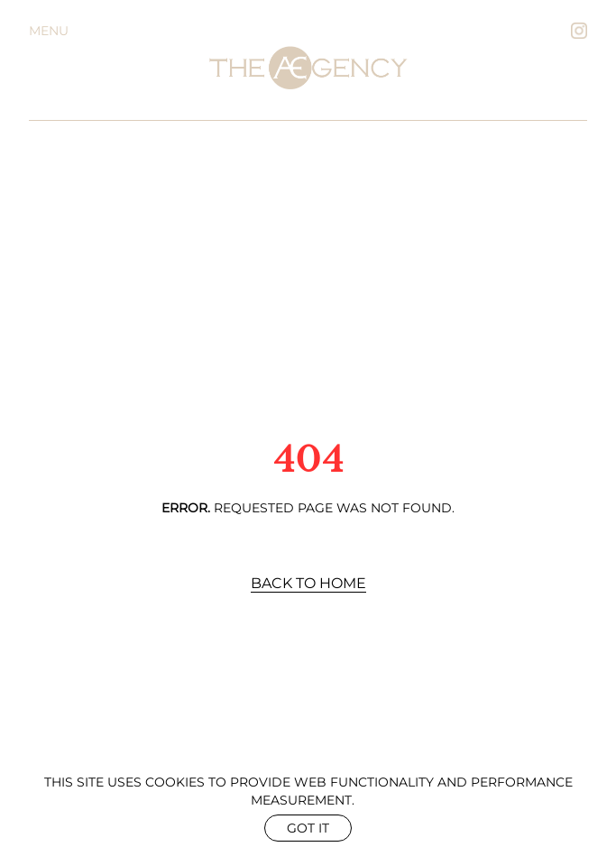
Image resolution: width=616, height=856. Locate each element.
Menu (49, 31)
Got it (308, 828)
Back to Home (308, 583)
